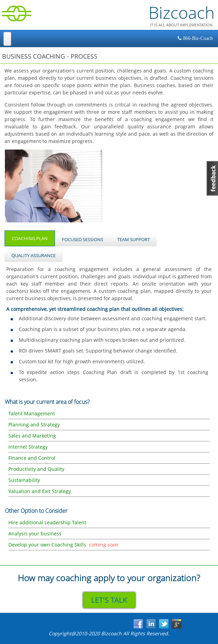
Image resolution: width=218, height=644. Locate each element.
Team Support (134, 239)
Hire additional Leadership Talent (47, 522)
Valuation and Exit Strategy (40, 491)
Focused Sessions (83, 239)
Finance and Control (32, 458)
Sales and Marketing (32, 436)
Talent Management (32, 413)
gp (177, 624)
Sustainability (24, 480)
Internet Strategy (28, 447)
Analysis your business (35, 533)
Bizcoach (181, 12)
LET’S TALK (109, 600)
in (151, 624)
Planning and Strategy (34, 425)
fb (139, 624)
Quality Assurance (34, 255)
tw (164, 624)
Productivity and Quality (36, 469)
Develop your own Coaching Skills (47, 545)
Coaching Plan (33, 236)
